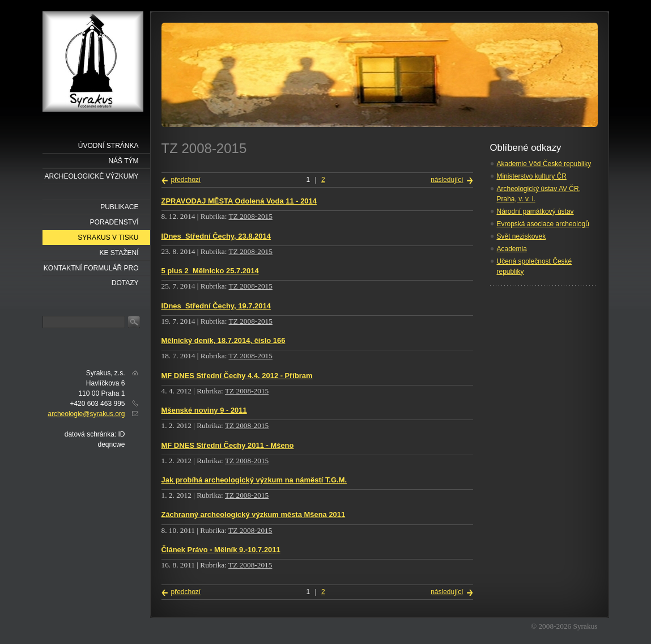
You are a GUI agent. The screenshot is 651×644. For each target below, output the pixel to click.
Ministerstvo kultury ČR (532, 176)
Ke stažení (119, 253)
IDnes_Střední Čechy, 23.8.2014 (216, 236)
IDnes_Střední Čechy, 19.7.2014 (216, 306)
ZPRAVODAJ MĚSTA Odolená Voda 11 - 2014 (239, 201)
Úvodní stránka (109, 146)
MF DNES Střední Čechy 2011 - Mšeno (228, 445)
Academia (512, 249)
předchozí (186, 180)
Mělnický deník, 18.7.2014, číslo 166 (224, 340)
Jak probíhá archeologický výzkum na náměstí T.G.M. (254, 480)
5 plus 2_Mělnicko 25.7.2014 (210, 271)
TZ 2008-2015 (251, 216)
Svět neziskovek (522, 236)
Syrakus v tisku (108, 238)
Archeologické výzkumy (91, 176)
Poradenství (114, 222)
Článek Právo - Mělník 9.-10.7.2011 (221, 550)
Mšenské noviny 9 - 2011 (204, 410)
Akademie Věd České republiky (544, 164)
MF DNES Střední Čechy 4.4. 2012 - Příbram (237, 376)
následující (447, 180)
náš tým (123, 161)
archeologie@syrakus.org (86, 414)
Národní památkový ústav (535, 211)
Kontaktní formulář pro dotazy (91, 270)
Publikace (119, 207)
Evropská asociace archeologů (543, 224)
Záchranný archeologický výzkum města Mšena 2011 (254, 514)
